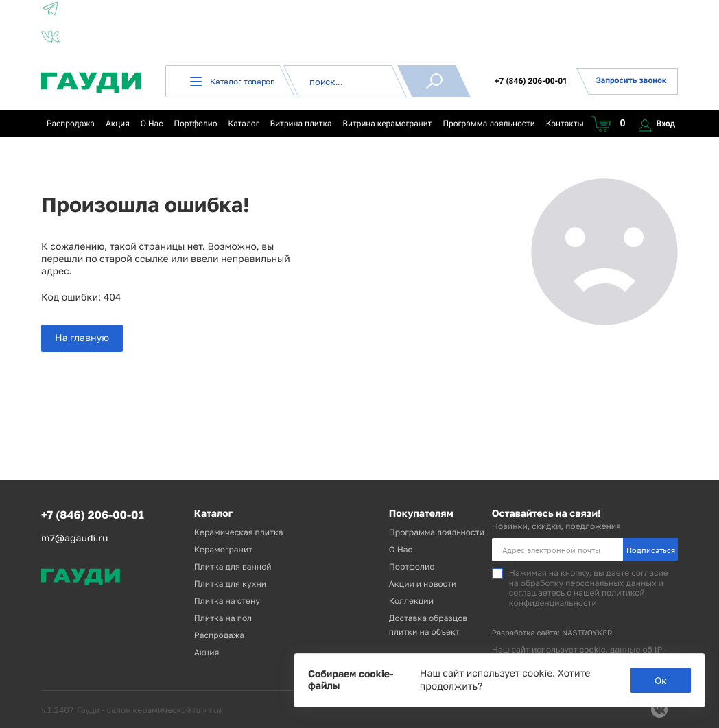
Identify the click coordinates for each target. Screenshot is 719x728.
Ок (661, 680)
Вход (657, 124)
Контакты (565, 124)
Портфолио (195, 124)
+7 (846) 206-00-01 (531, 81)
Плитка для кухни (230, 584)
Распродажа (71, 124)
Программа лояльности (488, 124)
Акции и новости (423, 584)
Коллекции (411, 601)
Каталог (244, 124)
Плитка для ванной (233, 566)
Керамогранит (223, 549)
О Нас (152, 124)
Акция (118, 124)
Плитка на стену (227, 601)
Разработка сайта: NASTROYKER (552, 633)
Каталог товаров (233, 81)
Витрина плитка (301, 124)
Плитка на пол (223, 618)
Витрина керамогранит (388, 124)
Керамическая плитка (239, 532)
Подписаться (651, 550)
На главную (82, 338)
